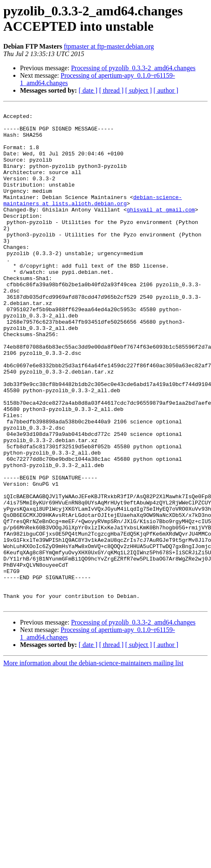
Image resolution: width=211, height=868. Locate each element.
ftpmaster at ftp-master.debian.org (109, 46)
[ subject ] (139, 90)
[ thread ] (111, 90)
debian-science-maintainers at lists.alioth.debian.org (93, 219)
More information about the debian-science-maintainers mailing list (93, 763)
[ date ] (88, 90)
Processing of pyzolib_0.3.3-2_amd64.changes (133, 68)
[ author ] (166, 90)
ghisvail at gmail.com (161, 231)
